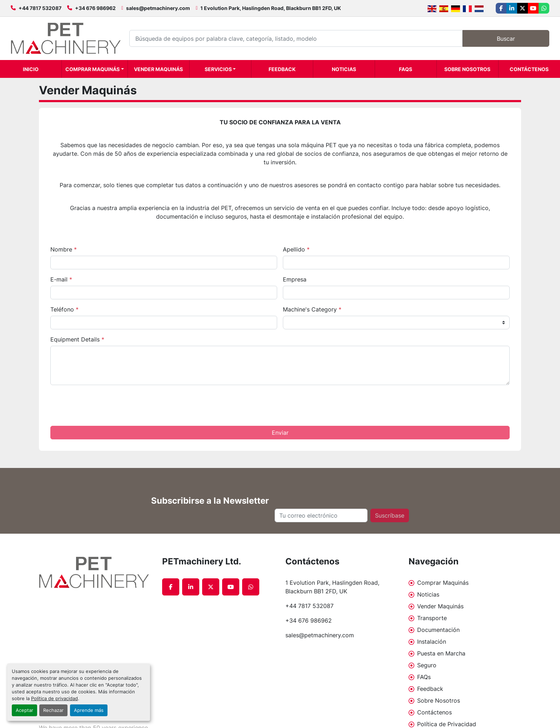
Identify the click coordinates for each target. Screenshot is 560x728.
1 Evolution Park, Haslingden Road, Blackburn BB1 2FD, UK (271, 8)
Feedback (282, 69)
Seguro (427, 665)
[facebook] (501, 8)
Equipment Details (77, 339)
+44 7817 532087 (40, 8)
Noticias (344, 69)
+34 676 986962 (95, 8)
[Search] (296, 38)
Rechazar (53, 710)
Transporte (432, 618)
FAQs (406, 69)
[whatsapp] (544, 8)
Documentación (438, 630)
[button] (95, 69)
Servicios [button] (218, 69)
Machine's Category (312, 309)
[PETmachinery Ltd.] (95, 572)
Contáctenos (529, 69)
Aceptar (24, 710)
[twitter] (522, 8)
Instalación (432, 642)
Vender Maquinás (158, 69)
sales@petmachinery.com (158, 8)
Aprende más (89, 710)
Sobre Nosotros (467, 69)
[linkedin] (512, 8)
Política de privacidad (54, 699)
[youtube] (533, 8)
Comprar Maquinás (92, 69)
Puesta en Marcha (441, 653)
